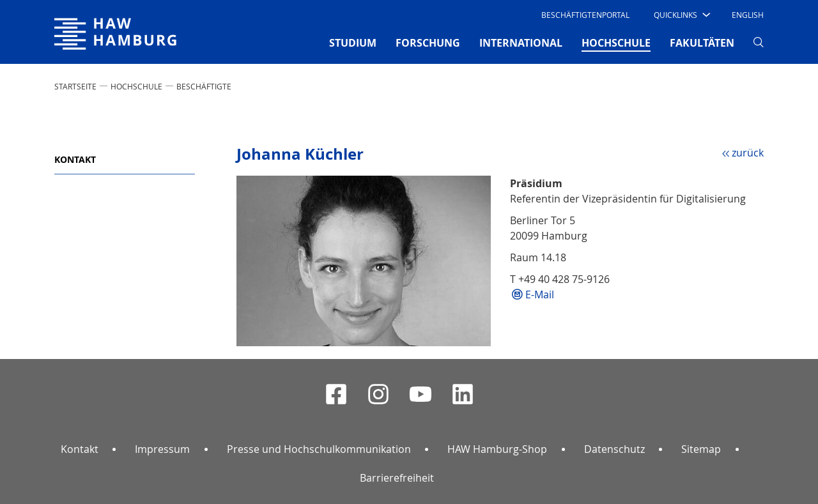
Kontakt (75, 159)
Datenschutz (614, 449)
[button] (681, 15)
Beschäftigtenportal (585, 15)
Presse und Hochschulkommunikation (319, 449)
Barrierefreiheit (397, 478)
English (748, 15)
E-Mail (540, 294)
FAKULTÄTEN (702, 43)
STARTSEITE (75, 86)
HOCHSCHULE (136, 86)
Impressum (162, 449)
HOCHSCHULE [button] (616, 42)
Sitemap (701, 449)
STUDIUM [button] (353, 43)
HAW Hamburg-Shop (497, 449)
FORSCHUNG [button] (428, 43)
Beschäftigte (204, 86)
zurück (748, 153)
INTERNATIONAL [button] (521, 43)
